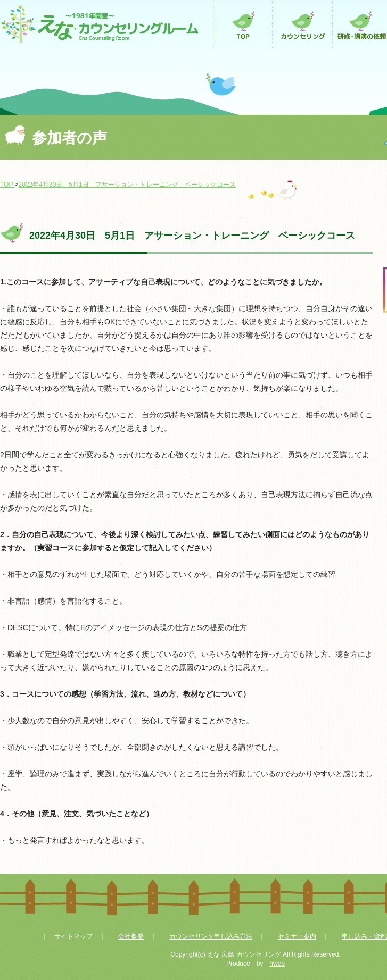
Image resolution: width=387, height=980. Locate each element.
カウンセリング (302, 24)
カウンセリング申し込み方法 (211, 936)
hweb (277, 964)
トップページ (243, 24)
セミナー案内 (297, 936)
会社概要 (131, 936)
